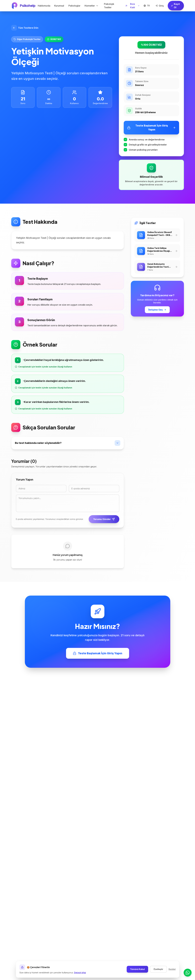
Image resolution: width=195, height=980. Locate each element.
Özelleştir (158, 969)
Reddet (172, 969)
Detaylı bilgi (80, 973)
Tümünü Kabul (137, 969)
